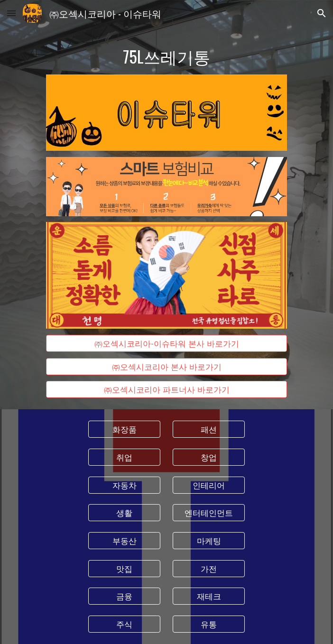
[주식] (124, 624)
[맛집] (124, 568)
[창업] (208, 457)
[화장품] (124, 429)
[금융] (124, 596)
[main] (166, 56)
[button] (11, 13)
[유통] (208, 624)
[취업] (124, 457)
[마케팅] (208, 541)
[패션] (208, 429)
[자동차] (124, 485)
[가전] (208, 568)
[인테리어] (208, 485)
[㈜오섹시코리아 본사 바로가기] (166, 366)
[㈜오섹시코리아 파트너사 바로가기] (166, 390)
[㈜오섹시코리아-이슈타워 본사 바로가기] (166, 344)
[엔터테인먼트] (208, 513)
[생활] (124, 513)
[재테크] (208, 596)
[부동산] (124, 541)
